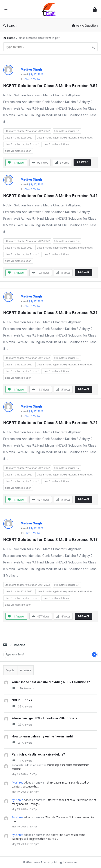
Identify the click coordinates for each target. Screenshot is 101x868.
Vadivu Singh (32, 69)
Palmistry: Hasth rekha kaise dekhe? (38, 754)
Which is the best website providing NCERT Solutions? (51, 682)
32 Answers (22, 706)
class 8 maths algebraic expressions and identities (65, 137)
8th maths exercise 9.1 (67, 585)
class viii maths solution (18, 151)
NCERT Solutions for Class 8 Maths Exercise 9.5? (50, 86)
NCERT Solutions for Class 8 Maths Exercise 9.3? (50, 313)
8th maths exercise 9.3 (67, 358)
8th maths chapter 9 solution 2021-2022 (27, 131)
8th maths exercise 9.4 (67, 241)
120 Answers (23, 688)
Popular (11, 670)
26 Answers (22, 725)
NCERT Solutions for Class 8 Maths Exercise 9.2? (50, 423)
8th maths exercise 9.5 (67, 131)
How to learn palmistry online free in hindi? (43, 736)
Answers (26, 670)
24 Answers (22, 743)
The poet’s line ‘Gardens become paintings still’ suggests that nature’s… (48, 837)
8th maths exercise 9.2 (67, 468)
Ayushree (17, 783)
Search (10, 25)
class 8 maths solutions (56, 144)
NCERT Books (22, 700)
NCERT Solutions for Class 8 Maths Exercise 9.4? (50, 196)
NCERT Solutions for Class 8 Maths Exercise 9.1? (50, 540)
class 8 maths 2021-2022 (19, 137)
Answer (82, 162)
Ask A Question (85, 25)
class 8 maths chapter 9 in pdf (22, 144)
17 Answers (22, 761)
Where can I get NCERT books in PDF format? (44, 718)
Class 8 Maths (32, 79)
